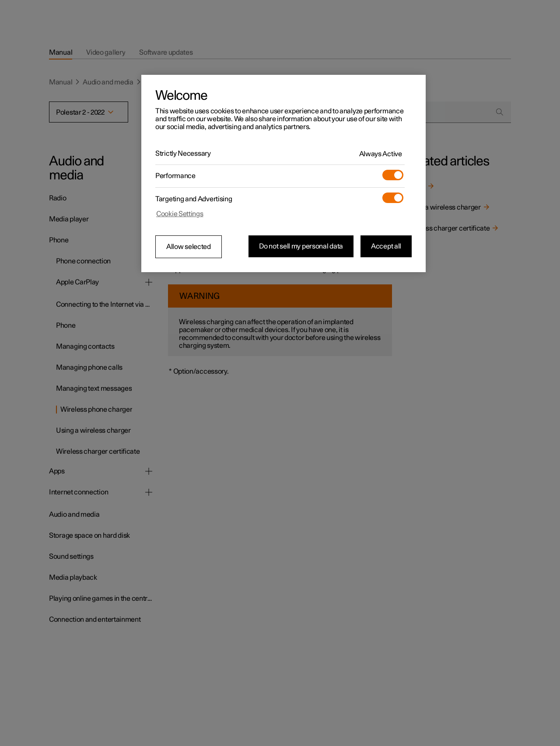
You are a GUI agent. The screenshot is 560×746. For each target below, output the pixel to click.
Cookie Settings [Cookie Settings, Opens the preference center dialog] (180, 214)
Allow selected (189, 247)
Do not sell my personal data (301, 246)
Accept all (386, 246)
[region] (283, 174)
